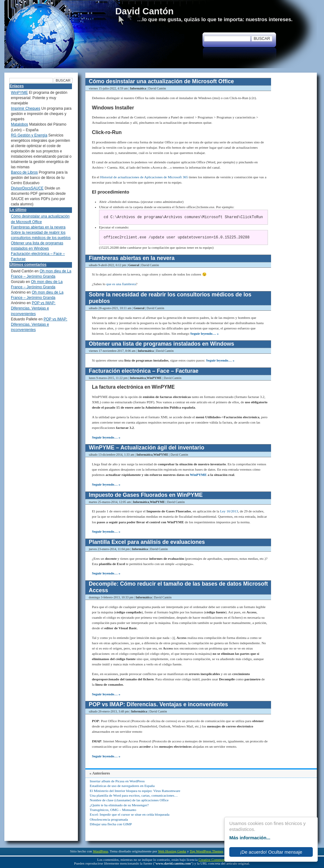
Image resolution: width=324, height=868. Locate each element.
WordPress (100, 851)
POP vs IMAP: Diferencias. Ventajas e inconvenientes (158, 704)
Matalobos (19, 124)
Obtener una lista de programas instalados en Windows (162, 344)
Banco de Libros (24, 172)
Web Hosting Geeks (172, 851)
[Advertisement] (294, 171)
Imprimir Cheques (26, 108)
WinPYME (154, 378)
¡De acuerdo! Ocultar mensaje (271, 852)
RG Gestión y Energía (29, 135)
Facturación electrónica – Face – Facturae (144, 371)
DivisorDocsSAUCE (27, 188)
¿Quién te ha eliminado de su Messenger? (119, 805)
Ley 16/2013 (229, 511)
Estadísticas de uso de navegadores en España (122, 786)
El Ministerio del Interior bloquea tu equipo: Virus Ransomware (135, 791)
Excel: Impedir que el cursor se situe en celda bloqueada (130, 814)
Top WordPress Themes (207, 851)
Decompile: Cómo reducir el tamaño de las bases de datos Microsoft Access (178, 587)
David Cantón (144, 11)
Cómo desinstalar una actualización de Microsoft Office (161, 81)
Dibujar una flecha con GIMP (111, 824)
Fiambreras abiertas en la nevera (132, 258)
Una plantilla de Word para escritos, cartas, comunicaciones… (134, 795)
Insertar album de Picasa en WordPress (117, 781)
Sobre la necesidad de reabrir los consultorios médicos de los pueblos (170, 298)
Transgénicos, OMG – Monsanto (113, 810)
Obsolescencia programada (109, 819)
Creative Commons (212, 860)
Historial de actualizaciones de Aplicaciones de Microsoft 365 (144, 177)
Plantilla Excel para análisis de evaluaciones (147, 542)
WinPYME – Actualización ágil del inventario (147, 448)
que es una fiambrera (121, 284)
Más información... (250, 838)
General (134, 265)
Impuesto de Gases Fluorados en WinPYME (146, 495)
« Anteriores (100, 773)
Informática (138, 88)
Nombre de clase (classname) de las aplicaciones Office (129, 800)
